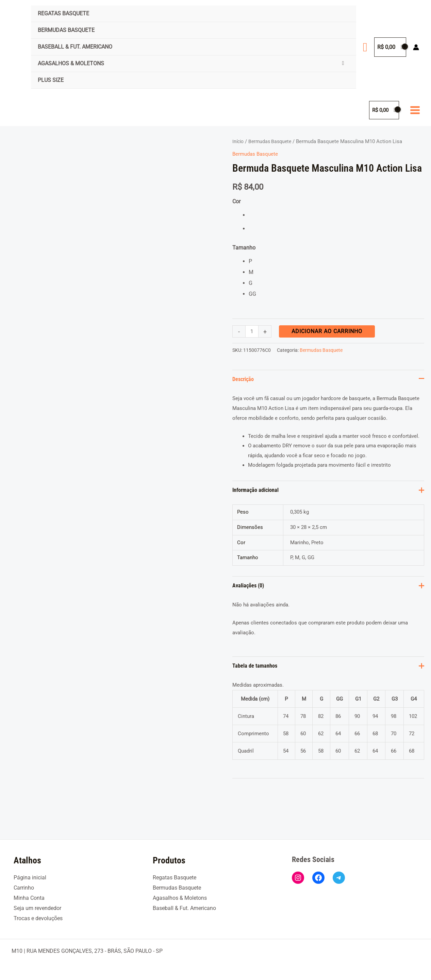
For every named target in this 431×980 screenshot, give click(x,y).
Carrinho (24, 888)
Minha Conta (29, 898)
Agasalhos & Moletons (71, 63)
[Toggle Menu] (343, 63)
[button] (365, 47)
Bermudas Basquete (66, 30)
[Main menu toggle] (415, 110)
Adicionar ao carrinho (328, 331)
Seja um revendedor (37, 908)
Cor (236, 201)
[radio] (336, 215)
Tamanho (244, 248)
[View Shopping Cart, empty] (390, 47)
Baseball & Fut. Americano (75, 47)
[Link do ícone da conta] (416, 47)
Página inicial (30, 878)
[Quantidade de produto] (252, 331)
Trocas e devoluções (38, 918)
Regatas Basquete (63, 13)
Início (239, 141)
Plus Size (51, 80)
